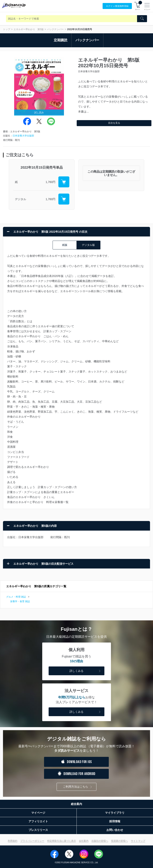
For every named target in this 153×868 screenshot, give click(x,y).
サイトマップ (138, 841)
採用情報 (115, 821)
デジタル (21, 199)
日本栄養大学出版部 (23, 136)
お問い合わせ (115, 830)
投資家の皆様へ (120, 841)
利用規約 (13, 841)
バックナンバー (55, 29)
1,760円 (51, 182)
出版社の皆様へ (100, 841)
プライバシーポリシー (32, 841)
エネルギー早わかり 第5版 (29, 29)
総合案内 (76, 804)
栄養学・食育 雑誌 (20, 601)
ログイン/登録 (117, 6)
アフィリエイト (38, 821)
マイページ (38, 813)
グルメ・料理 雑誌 (16, 597)
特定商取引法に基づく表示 (62, 841)
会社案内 (84, 841)
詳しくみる (85, 671)
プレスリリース (38, 830)
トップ (7, 29)
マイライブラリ (115, 813)
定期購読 (61, 40)
